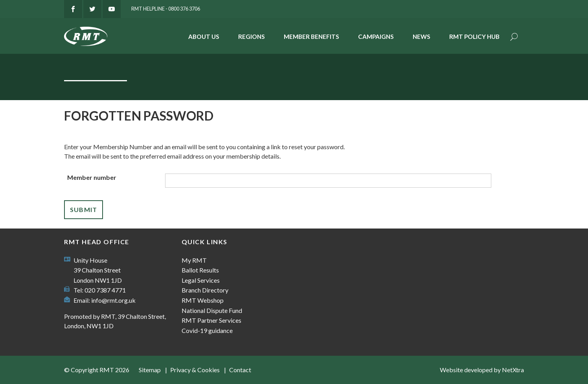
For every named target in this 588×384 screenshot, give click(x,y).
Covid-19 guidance (207, 330)
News (422, 37)
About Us (204, 37)
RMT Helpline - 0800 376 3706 (166, 9)
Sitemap (150, 370)
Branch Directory (205, 290)
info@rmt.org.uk (113, 300)
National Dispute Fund (212, 310)
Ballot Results (200, 270)
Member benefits (311, 37)
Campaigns (376, 37)
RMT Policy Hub (474, 37)
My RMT (194, 260)
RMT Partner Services (211, 320)
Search (514, 37)
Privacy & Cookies (195, 370)
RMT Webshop (203, 300)
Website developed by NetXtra (482, 370)
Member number (92, 177)
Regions (252, 37)
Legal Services (201, 280)
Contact (240, 370)
